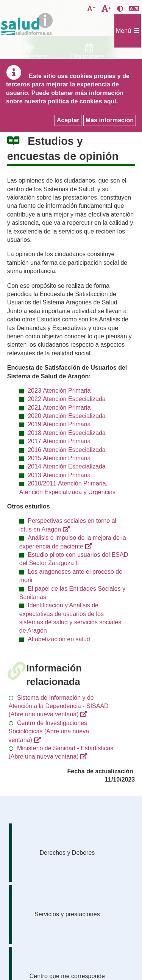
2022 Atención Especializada (66, 399)
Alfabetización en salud (59, 639)
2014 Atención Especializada (66, 466)
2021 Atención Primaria (59, 408)
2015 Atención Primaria (59, 458)
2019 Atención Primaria (59, 424)
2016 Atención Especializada (66, 450)
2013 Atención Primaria (59, 475)
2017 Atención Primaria (59, 441)
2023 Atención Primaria (59, 391)
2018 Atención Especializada (66, 433)
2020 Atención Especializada (66, 416)
